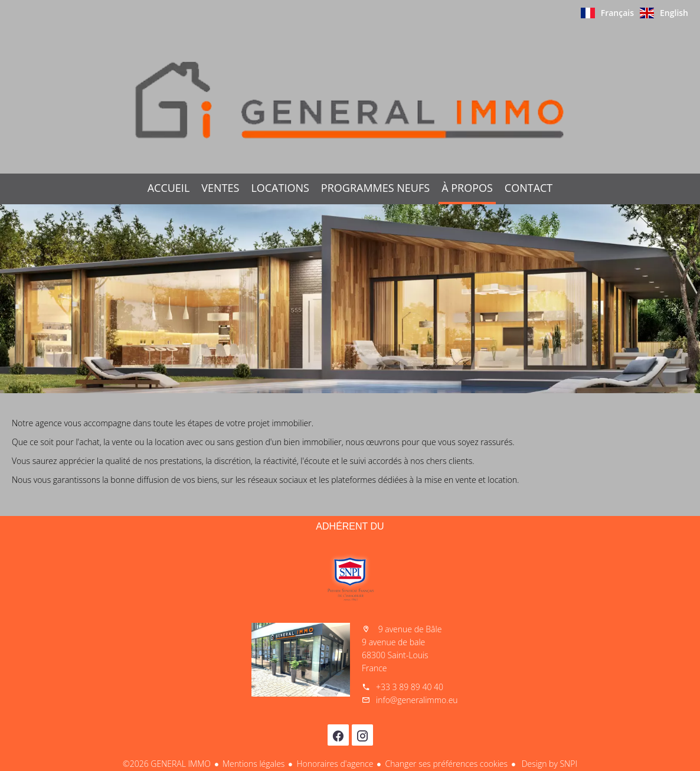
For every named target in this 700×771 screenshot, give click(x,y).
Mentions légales (253, 764)
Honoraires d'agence (335, 764)
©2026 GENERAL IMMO (167, 764)
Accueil (350, 100)
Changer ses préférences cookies (446, 764)
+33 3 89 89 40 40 (410, 687)
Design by (548, 764)
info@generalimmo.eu (417, 700)
